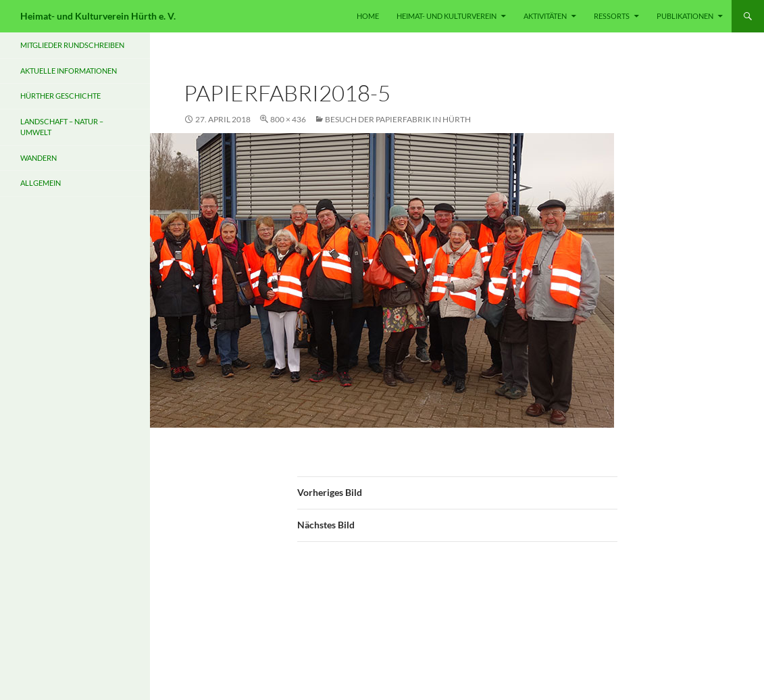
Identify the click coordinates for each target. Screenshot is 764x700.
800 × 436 (288, 119)
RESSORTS (612, 16)
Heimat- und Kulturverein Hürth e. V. (98, 16)
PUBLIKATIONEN (685, 16)
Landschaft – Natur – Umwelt (62, 127)
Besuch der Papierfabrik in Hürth (398, 119)
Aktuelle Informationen (69, 71)
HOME (368, 16)
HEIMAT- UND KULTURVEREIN (447, 16)
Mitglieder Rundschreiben (72, 45)
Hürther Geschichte (60, 96)
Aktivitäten (545, 16)
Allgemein (41, 183)
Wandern (39, 158)
